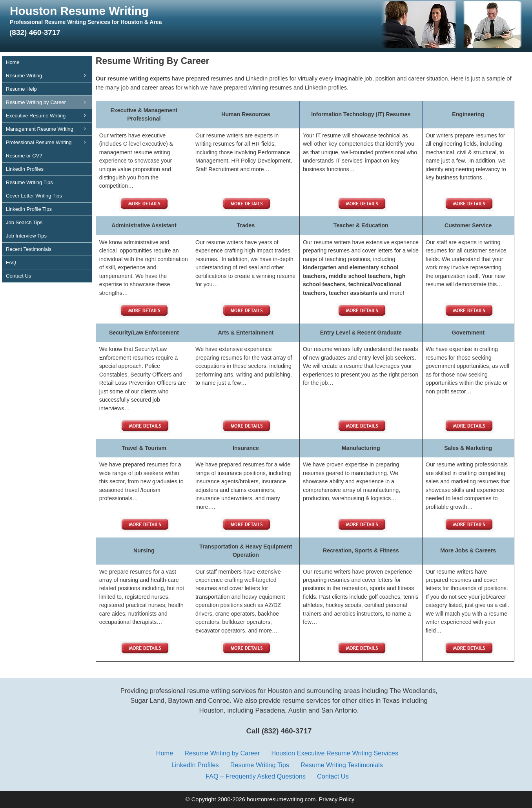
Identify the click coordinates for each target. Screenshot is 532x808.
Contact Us (18, 276)
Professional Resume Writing (49, 142)
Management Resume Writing (49, 129)
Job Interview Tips (26, 236)
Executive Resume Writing (49, 116)
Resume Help (21, 89)
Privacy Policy (337, 799)
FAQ (11, 262)
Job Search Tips (24, 222)
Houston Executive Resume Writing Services (335, 753)
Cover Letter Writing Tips (34, 196)
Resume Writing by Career (49, 102)
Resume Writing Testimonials (342, 765)
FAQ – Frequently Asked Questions (256, 776)
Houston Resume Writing (79, 11)
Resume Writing (49, 76)
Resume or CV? (24, 156)
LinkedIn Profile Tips (29, 209)
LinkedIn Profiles (25, 169)
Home (13, 62)
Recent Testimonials (29, 249)
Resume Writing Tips (29, 182)
